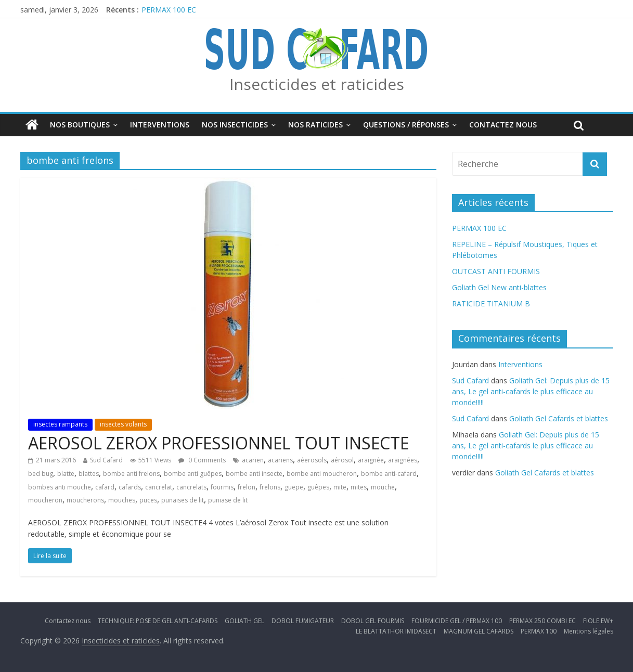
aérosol (342, 460)
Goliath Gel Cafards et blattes (559, 418)
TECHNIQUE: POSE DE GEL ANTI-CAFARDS (158, 621)
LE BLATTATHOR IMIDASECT (396, 631)
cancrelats (191, 487)
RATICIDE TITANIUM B (491, 303)
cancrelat (159, 487)
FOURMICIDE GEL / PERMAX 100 (457, 621)
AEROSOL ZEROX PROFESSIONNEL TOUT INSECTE (218, 443)
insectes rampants (60, 424)
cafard (105, 487)
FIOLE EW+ (598, 621)
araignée (371, 460)
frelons (270, 487)
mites (359, 487)
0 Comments (202, 460)
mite (340, 487)
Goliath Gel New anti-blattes (499, 287)
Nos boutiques (80, 125)
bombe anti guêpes (193, 474)
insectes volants (123, 424)
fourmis (222, 487)
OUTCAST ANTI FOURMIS (496, 271)
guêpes (318, 487)
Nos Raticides (315, 125)
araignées (403, 460)
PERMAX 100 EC (169, 10)
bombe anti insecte (254, 474)
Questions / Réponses (406, 125)
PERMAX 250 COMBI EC (542, 621)
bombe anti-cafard (389, 474)
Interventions (160, 125)
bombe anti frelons (131, 474)
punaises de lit (183, 500)
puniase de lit (228, 500)
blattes (89, 474)
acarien (253, 460)
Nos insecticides (235, 125)
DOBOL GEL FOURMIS (373, 621)
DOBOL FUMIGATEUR (303, 621)
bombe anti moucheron (322, 474)
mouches (122, 500)
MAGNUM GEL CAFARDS (479, 631)
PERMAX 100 (539, 631)
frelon (247, 487)
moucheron (45, 500)
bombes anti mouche (60, 487)
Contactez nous (503, 125)
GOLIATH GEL (244, 621)
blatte (66, 474)
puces (148, 500)
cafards (130, 487)
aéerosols (312, 460)
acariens (280, 460)
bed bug (41, 474)
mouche (383, 487)
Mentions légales (589, 631)
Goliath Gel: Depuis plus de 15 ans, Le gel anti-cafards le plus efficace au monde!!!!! (531, 391)
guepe (294, 487)
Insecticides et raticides (317, 84)
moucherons (85, 500)
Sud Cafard (106, 460)
